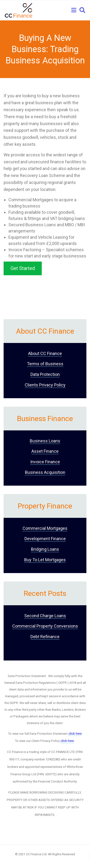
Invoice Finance (45, 462)
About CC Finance (45, 353)
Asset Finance (45, 451)
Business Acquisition (45, 472)
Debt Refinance (45, 637)
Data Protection (45, 374)
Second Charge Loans (45, 616)
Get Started (23, 268)
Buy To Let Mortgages (45, 560)
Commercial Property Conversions (45, 626)
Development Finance (45, 539)
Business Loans (45, 441)
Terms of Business (45, 364)
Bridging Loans (45, 549)
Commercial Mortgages (45, 528)
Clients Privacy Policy (45, 385)
